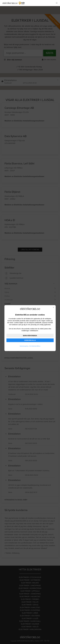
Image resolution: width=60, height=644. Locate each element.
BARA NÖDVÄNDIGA (30, 336)
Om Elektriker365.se (35, 346)
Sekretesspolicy (24, 346)
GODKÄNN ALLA (30, 340)
